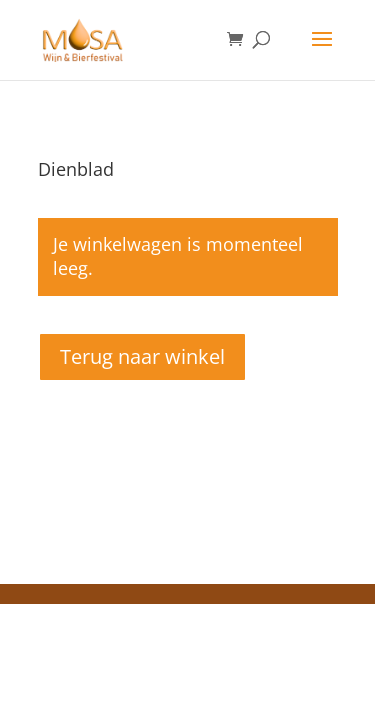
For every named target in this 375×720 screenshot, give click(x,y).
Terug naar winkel (142, 356)
